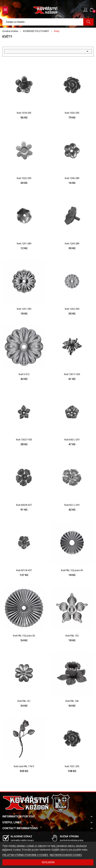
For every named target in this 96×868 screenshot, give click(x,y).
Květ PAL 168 (72, 701)
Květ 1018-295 (24, 113)
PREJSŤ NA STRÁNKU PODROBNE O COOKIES (26, 855)
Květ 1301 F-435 (72, 374)
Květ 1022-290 (24, 178)
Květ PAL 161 (24, 701)
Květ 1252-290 (72, 309)
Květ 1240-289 (72, 178)
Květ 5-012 (24, 374)
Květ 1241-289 (24, 244)
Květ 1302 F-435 (24, 440)
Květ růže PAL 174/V (24, 766)
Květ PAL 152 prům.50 (24, 636)
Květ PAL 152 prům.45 (72, 570)
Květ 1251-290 (24, 309)
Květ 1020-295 (72, 113)
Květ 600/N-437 (24, 505)
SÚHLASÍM (48, 862)
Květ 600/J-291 (72, 440)
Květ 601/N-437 (24, 570)
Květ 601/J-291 (72, 505)
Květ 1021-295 (72, 766)
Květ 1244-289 (72, 244)
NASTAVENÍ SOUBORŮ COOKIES (66, 855)
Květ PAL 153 (72, 636)
